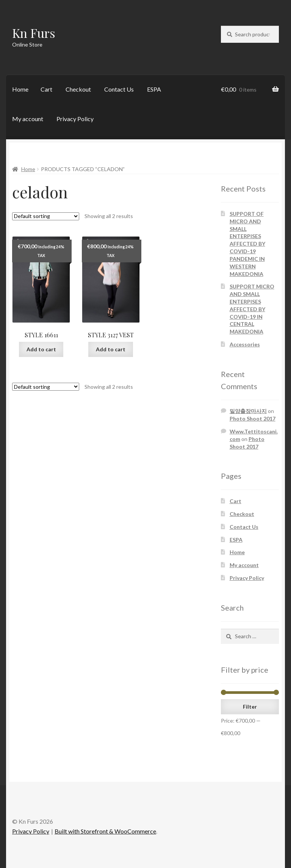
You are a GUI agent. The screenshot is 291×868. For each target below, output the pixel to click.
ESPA (154, 89)
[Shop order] (46, 216)
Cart (46, 89)
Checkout (78, 89)
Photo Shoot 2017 (253, 418)
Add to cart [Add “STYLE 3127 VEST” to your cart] (111, 349)
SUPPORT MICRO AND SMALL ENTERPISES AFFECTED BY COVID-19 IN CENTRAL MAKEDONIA (252, 309)
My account (28, 119)
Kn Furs (34, 33)
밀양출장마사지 (248, 411)
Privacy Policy (75, 119)
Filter (250, 707)
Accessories (245, 344)
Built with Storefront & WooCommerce (105, 831)
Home (20, 89)
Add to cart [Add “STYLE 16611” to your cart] (41, 349)
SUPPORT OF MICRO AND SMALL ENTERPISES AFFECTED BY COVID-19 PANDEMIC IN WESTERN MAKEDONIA (247, 244)
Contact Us (119, 89)
